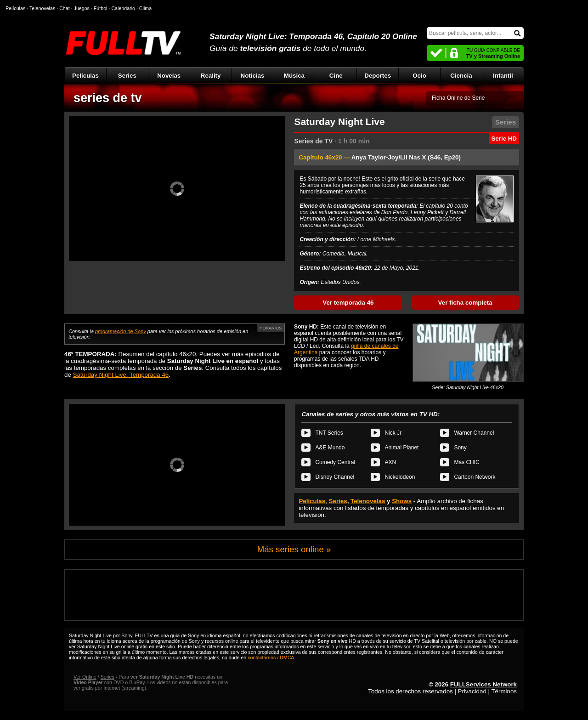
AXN (390, 462)
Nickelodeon (400, 477)
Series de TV (313, 141)
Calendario (123, 8)
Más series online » (294, 549)
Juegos (82, 8)
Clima (145, 8)
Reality (211, 76)
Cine (336, 76)
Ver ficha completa (465, 303)
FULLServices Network (483, 684)
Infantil (503, 76)
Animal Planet (401, 448)
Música (294, 76)
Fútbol (101, 8)
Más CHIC (466, 462)
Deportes (378, 76)
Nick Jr (393, 433)
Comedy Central (335, 462)
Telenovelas (368, 501)
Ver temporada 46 (348, 303)
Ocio (419, 76)
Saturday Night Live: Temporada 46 (121, 375)
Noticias (253, 76)
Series (127, 76)
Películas (85, 76)
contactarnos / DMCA (271, 658)
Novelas (169, 76)
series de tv (108, 98)
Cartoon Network (475, 477)
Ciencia (461, 76)
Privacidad (472, 691)
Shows (402, 501)
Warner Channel (474, 433)
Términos (504, 691)
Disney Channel (335, 477)
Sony (460, 448)
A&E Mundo (330, 448)
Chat (65, 8)
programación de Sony (121, 331)
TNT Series (329, 433)
